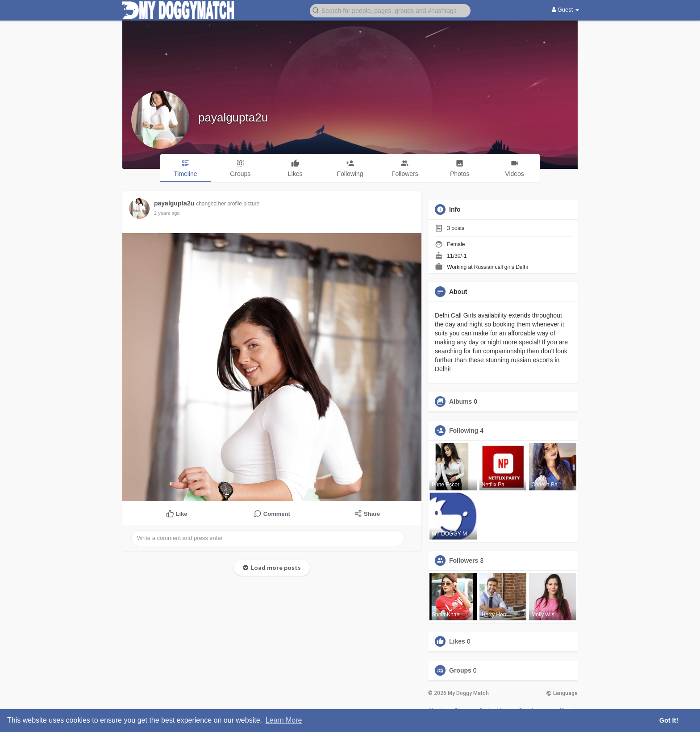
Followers (464, 561)
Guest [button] (565, 10)
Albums (460, 402)
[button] (390, 10)
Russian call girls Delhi (501, 267)
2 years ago (167, 213)
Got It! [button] (669, 720)
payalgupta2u (233, 117)
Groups (460, 670)
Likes (457, 641)
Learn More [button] (284, 720)
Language (562, 693)
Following (464, 431)
